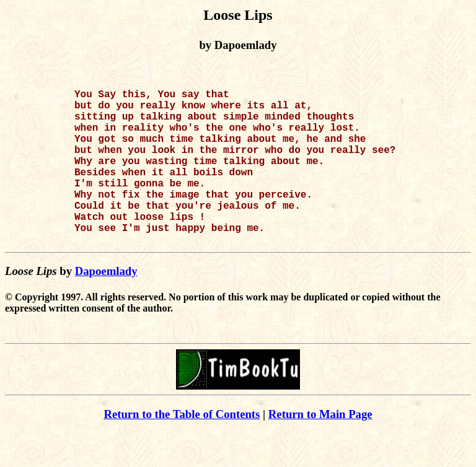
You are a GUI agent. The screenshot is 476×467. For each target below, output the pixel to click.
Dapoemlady (106, 306)
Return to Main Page (320, 449)
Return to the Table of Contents (182, 449)
